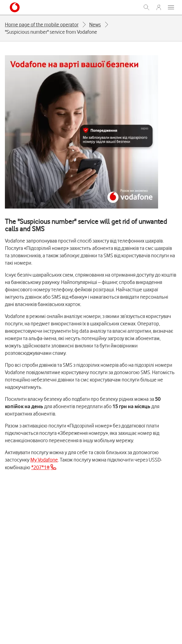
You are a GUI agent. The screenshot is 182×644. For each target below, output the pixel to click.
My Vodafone (44, 460)
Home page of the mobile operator (42, 25)
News (95, 25)
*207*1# (40, 467)
